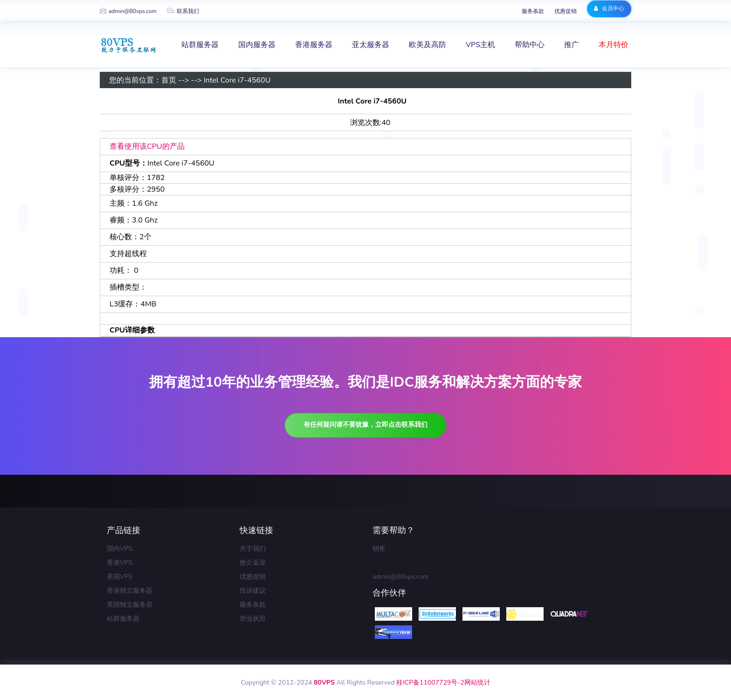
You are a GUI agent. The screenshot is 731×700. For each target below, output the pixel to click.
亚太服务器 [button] (371, 45)
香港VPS (120, 563)
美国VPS (120, 577)
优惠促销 (565, 11)
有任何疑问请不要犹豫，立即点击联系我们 (365, 425)
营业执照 (253, 619)
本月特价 (614, 45)
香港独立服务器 (130, 591)
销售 (379, 549)
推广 (572, 45)
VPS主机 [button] (480, 45)
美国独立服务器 (130, 605)
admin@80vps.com (128, 11)
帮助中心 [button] (530, 45)
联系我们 (183, 11)
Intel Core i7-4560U (237, 80)
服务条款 (533, 11)
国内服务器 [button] (257, 45)
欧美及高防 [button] (428, 45)
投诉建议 (253, 591)
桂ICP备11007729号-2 (430, 683)
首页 (169, 80)
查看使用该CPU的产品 (147, 146)
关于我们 (253, 549)
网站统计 (477, 683)
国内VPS (120, 549)
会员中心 (609, 8)
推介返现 (253, 563)
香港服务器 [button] (314, 45)
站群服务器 (123, 619)
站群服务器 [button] (200, 45)
